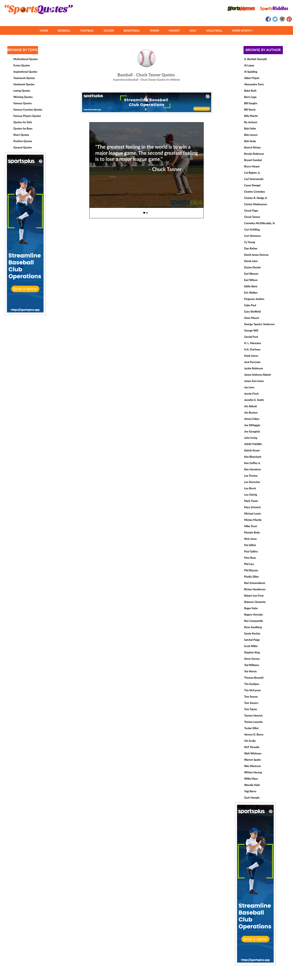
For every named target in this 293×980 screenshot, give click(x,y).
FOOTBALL (87, 31)
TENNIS (154, 31)
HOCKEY (174, 31)
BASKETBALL (132, 31)
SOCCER (109, 31)
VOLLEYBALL (214, 31)
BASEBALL (64, 31)
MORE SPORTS (242, 31)
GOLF (193, 31)
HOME (44, 31)
